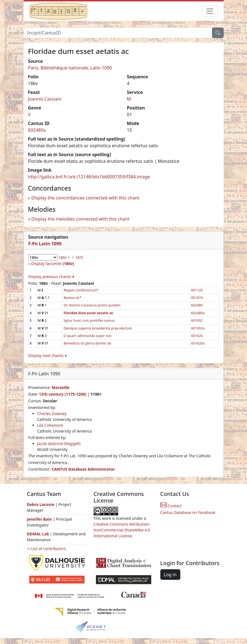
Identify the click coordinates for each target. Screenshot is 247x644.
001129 (197, 290)
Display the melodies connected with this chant (80, 219)
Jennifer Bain (40, 519)
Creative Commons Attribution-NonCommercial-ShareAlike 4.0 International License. (122, 530)
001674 (197, 298)
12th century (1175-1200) (63, 394)
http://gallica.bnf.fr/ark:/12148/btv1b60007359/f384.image (89, 177)
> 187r (78, 257)
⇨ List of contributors (46, 549)
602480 (197, 305)
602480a (37, 130)
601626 (197, 336)
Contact (171, 506)
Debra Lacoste (41, 504)
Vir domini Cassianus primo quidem (92, 305)
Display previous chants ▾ (51, 277)
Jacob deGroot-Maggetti (59, 444)
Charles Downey (52, 414)
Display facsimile (53, 264)
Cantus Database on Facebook (188, 512)
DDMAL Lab (38, 534)
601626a (198, 343)
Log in (170, 575)
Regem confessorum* (81, 290)
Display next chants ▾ (48, 355)
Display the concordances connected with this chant (85, 198)
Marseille (61, 387)
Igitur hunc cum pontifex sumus (89, 320)
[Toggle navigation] (210, 11)
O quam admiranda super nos (88, 336)
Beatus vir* (73, 298)
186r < (64, 257)
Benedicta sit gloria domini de (87, 343)
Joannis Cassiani (45, 99)
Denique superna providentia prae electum (98, 328)
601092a (198, 328)
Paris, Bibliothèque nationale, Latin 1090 (70, 68)
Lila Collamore (50, 425)
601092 (197, 320)
